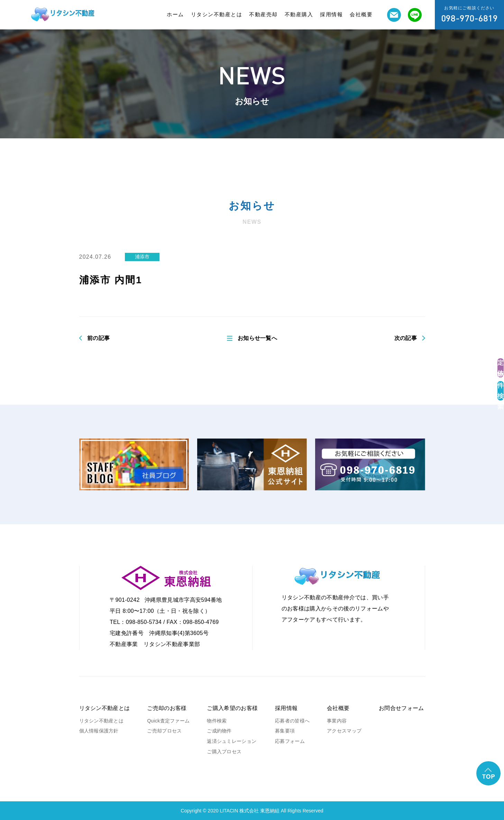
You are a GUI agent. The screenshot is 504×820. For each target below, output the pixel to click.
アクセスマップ (344, 731)
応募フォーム (290, 741)
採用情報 (331, 14)
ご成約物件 (219, 731)
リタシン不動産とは (217, 14)
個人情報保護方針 (99, 731)
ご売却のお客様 (167, 708)
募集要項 (285, 731)
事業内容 (337, 721)
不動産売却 (263, 14)
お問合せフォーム (401, 708)
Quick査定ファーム (168, 721)
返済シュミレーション (232, 741)
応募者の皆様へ (292, 721)
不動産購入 (299, 14)
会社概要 (361, 14)
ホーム (175, 14)
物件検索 (217, 721)
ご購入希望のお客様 (232, 708)
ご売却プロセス (164, 731)
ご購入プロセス (224, 752)
